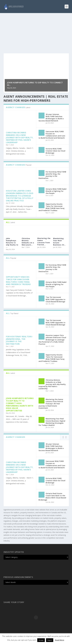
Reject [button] (50, 640)
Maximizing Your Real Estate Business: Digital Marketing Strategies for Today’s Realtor (52, 422)
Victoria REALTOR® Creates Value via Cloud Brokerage (55, 151)
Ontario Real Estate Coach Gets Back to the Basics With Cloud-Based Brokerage (52, 497)
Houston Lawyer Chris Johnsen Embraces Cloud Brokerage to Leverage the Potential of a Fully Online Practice (20, 196)
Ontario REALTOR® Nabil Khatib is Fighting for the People (56, 191)
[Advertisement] (36, 31)
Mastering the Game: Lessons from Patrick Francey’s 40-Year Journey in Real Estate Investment (51, 404)
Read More (60, 640)
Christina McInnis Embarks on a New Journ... (28, 242)
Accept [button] (41, 640)
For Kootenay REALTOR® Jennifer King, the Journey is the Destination (52, 175)
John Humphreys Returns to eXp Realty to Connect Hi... (35, 84)
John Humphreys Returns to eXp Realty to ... (12, 243)
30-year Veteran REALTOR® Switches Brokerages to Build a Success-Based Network (51, 118)
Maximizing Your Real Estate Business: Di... (59, 242)
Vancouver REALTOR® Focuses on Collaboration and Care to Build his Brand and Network (52, 135)
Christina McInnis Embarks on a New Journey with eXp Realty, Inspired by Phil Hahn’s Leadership (20, 138)
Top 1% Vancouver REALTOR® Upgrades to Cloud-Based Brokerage (56, 299)
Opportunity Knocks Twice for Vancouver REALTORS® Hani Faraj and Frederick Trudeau (51, 207)
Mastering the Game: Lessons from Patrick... (44, 242)
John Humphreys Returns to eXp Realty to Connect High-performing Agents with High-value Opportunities (20, 404)
